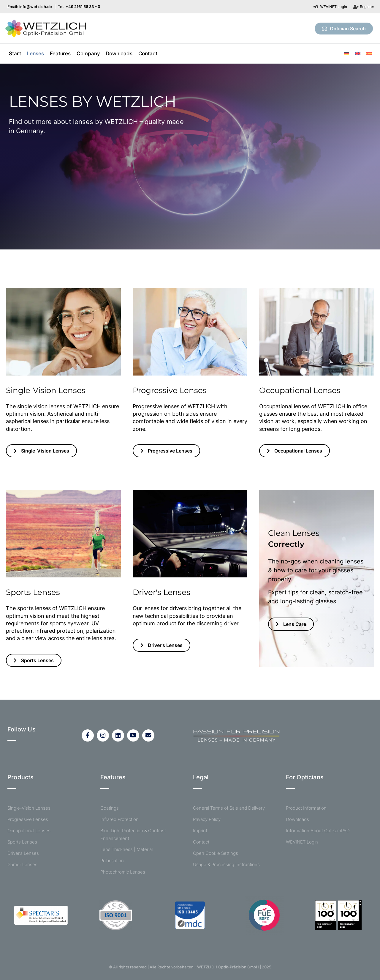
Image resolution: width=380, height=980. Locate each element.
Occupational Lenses (29, 831)
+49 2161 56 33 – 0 (83, 7)
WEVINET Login (302, 842)
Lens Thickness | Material (126, 849)
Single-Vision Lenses (29, 808)
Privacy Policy (207, 820)
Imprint (200, 831)
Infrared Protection (119, 820)
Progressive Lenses (28, 820)
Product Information (306, 808)
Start (15, 54)
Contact (148, 54)
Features (60, 54)
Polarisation (112, 861)
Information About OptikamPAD (318, 831)
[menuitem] (346, 53)
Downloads (119, 54)
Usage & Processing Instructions (226, 865)
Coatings (110, 808)
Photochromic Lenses (123, 872)
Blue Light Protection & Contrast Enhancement (133, 834)
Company (88, 54)
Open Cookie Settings (216, 853)
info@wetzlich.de (36, 7)
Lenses (35, 54)
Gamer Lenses (22, 865)
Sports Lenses (22, 842)
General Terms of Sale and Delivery (229, 808)
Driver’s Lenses (23, 853)
